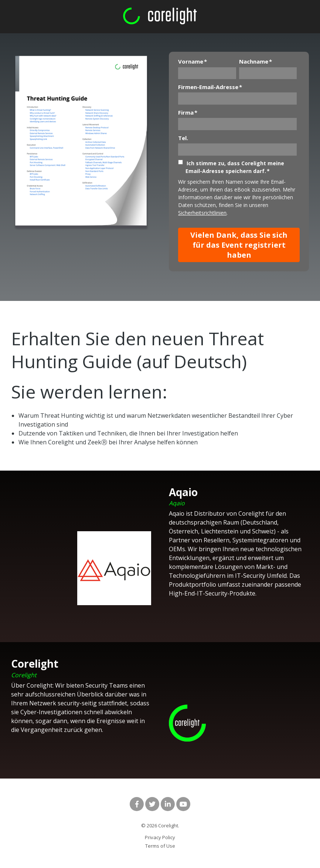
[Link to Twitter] (152, 804)
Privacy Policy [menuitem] (160, 837)
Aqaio (177, 503)
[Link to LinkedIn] (168, 804)
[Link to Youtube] (183, 804)
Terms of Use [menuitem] (160, 846)
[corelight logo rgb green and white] (160, 16)
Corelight (24, 675)
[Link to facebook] (137, 804)
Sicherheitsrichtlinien (202, 213)
